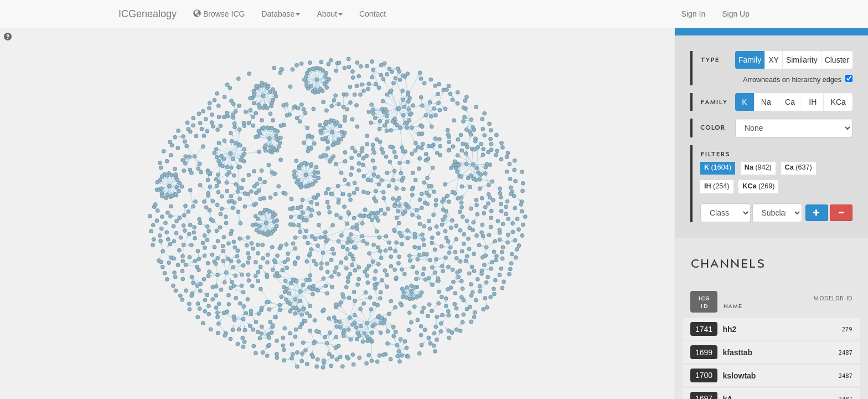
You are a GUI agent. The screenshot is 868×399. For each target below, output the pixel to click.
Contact (373, 14)
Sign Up (736, 14)
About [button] (330, 14)
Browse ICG (219, 14)
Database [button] (281, 14)
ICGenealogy (148, 14)
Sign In (694, 14)
